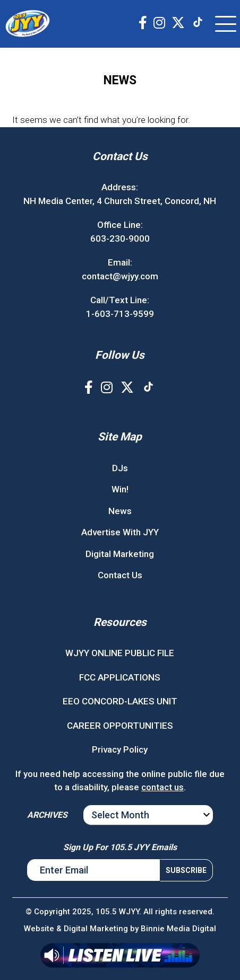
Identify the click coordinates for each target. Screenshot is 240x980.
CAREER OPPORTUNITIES (120, 726)
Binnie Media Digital (178, 929)
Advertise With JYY (120, 532)
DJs (120, 468)
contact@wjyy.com (120, 276)
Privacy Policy (120, 749)
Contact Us (120, 575)
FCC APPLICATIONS (120, 677)
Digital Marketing (120, 554)
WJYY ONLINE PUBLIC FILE (120, 653)
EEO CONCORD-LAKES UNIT (120, 701)
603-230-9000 (120, 239)
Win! (120, 489)
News (120, 511)
